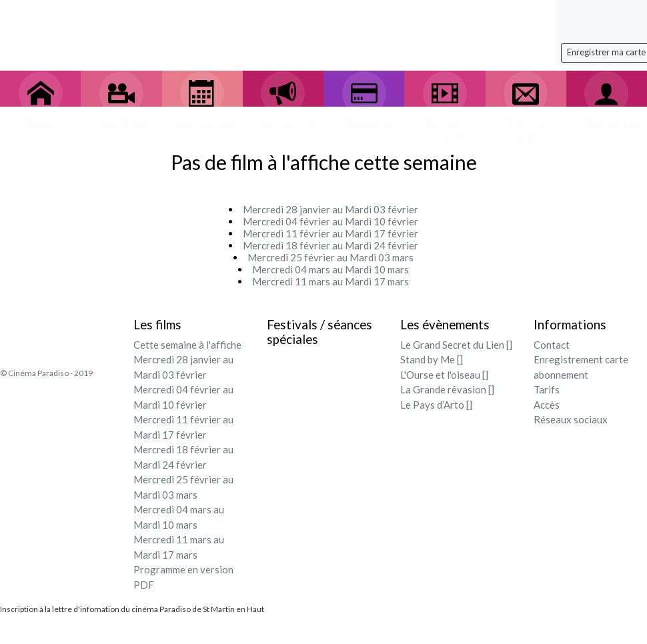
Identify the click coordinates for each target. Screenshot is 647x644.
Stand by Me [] (432, 359)
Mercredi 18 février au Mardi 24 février (331, 245)
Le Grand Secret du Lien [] (456, 345)
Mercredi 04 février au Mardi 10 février (331, 221)
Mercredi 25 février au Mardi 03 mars (331, 257)
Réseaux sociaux (571, 419)
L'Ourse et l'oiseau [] (444, 375)
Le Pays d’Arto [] (436, 405)
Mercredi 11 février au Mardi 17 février (331, 233)
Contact (552, 345)
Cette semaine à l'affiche (187, 345)
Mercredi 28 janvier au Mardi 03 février (331, 209)
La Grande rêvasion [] (447, 389)
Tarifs (547, 389)
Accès (547, 405)
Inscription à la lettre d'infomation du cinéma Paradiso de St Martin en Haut (132, 609)
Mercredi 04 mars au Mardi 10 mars (331, 269)
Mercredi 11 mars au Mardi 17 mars (331, 281)
